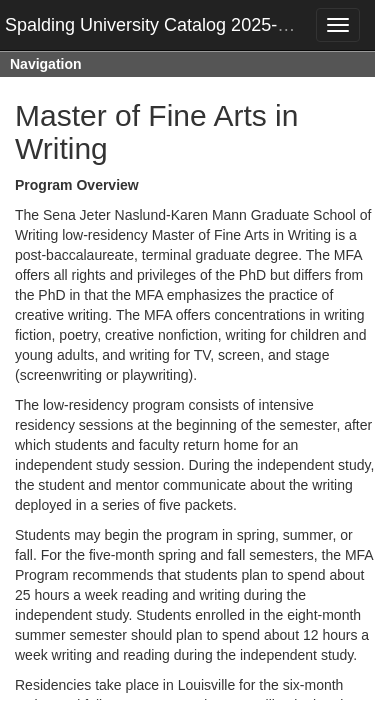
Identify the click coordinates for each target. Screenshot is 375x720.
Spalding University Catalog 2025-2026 (161, 25)
